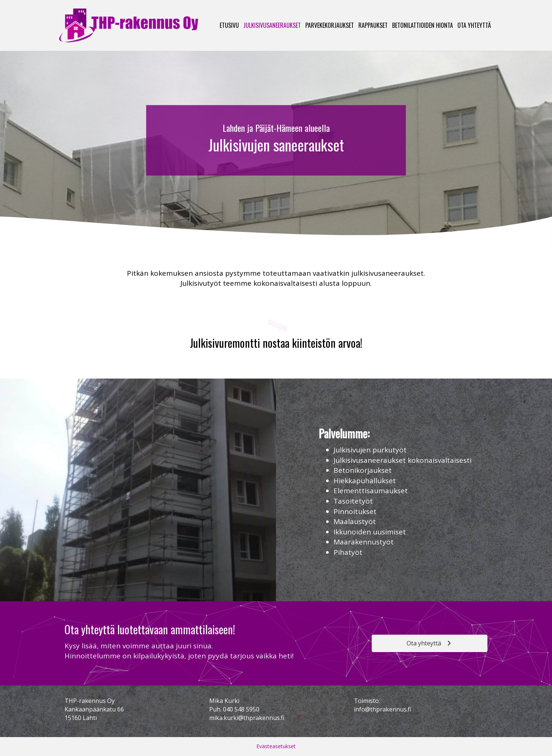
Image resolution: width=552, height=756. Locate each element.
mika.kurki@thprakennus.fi (247, 718)
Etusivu (229, 25)
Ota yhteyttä (474, 25)
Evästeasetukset (276, 746)
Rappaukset (373, 25)
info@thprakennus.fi (382, 709)
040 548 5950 (241, 709)
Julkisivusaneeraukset (272, 25)
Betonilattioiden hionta (423, 25)
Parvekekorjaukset (330, 25)
